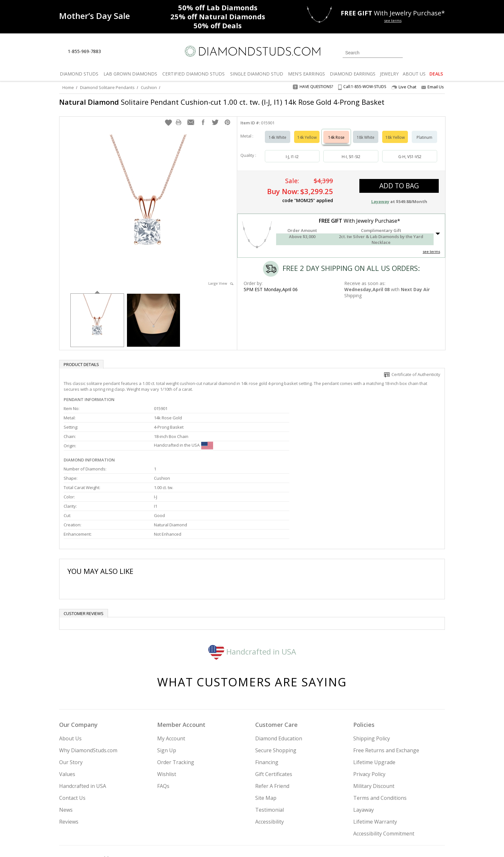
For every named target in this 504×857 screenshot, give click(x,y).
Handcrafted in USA (252, 596)
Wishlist (167, 719)
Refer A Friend (272, 730)
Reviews (69, 766)
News (66, 754)
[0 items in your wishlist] (426, 52)
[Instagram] (336, 819)
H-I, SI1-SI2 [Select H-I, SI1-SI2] (351, 160)
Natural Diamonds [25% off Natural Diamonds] (218, 16)
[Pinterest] (383, 819)
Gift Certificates (274, 719)
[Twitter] (353, 819)
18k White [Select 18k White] (366, 141)
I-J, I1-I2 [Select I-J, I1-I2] (292, 160)
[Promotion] (94, 16)
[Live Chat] (111, 52)
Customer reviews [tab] (84, 558)
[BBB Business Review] (203, 843)
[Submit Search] (398, 53)
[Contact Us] (126, 52)
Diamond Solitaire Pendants (107, 87)
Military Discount (374, 730)
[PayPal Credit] (303, 843)
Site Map (266, 742)
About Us (70, 683)
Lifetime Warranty (375, 766)
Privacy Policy (369, 719)
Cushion (149, 87)
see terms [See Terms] (431, 255)
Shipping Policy (372, 683)
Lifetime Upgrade (374, 707)
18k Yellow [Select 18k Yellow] (395, 141)
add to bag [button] (399, 189)
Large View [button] (221, 286)
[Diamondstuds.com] (252, 51)
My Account (171, 683)
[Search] (373, 53)
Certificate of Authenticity (412, 378)
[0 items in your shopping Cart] (441, 52)
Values (67, 719)
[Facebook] (369, 819)
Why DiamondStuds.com (88, 695)
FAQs (163, 730)
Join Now (278, 817)
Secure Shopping (276, 695)
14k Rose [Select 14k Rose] (336, 141)
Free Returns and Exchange (386, 695)
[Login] (411, 52)
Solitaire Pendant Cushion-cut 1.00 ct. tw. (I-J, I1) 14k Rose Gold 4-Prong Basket (209, 107)
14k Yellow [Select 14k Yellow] (307, 141)
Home (68, 87)
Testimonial (270, 754)
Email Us (433, 87)
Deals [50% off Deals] (218, 25)
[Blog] (400, 819)
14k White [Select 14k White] (278, 141)
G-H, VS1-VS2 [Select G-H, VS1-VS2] (410, 160)
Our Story (71, 707)
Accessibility (270, 766)
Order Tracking (176, 707)
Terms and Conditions (380, 742)
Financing (267, 707)
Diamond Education (279, 683)
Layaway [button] (380, 205)
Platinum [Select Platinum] (424, 141)
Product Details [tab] (81, 368)
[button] (168, 126)
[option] (97, 323)
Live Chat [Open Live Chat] (404, 87)
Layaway (364, 754)
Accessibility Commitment (384, 778)
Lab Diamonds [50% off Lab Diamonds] (218, 7)
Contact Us (72, 742)
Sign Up (167, 695)
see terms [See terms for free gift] (393, 20)
